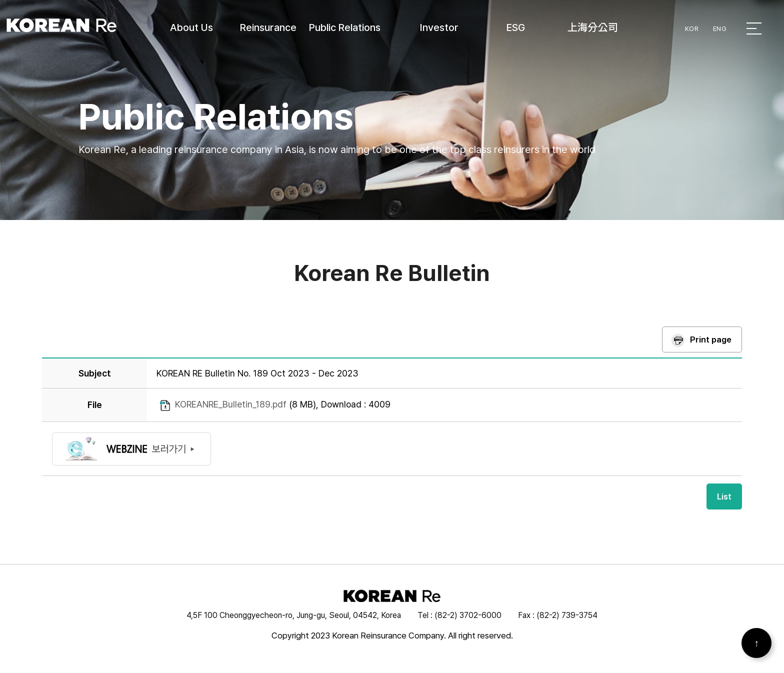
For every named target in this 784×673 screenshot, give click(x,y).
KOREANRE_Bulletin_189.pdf (231, 404)
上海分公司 (593, 27)
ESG (516, 27)
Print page (711, 339)
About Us (191, 27)
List (724, 496)
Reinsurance (268, 27)
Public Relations (345, 27)
